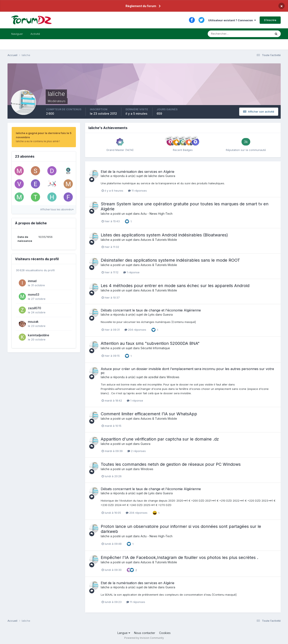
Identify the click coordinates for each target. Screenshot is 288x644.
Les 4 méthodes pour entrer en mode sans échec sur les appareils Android (175, 286)
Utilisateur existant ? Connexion (232, 20)
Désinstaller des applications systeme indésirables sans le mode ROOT (170, 260)
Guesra (170, 176)
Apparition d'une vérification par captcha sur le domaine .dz (160, 439)
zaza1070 (35, 308)
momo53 (34, 295)
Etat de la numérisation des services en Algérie (138, 172)
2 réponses (137, 451)
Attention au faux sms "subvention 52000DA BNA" (150, 343)
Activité (35, 34)
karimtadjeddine (39, 335)
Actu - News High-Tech (157, 214)
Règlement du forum (141, 6)
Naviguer (17, 34)
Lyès (151, 314)
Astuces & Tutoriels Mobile (159, 240)
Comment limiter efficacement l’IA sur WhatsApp (149, 414)
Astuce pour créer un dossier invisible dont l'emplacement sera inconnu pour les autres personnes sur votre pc (187, 371)
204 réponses (135, 330)
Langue (124, 633)
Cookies (165, 633)
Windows (173, 377)
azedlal (153, 377)
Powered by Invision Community (144, 638)
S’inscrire (270, 20)
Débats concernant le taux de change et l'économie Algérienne (151, 310)
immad (32, 281)
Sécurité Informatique (155, 348)
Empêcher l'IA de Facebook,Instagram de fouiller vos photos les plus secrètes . (179, 557)
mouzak (33, 322)
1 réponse (131, 272)
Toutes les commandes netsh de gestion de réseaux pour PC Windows (171, 464)
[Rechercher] (222, 34)
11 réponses (137, 191)
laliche (105, 176)
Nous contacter (145, 633)
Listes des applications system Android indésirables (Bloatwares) (164, 235)
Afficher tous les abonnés (57, 209)
